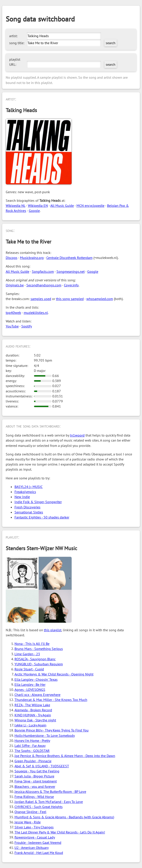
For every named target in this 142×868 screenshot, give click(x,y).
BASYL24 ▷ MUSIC (29, 487)
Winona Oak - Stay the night (35, 720)
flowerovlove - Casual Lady (35, 837)
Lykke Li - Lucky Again (30, 725)
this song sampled (70, 299)
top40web (13, 313)
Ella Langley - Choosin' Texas (36, 679)
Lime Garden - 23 (27, 654)
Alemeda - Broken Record (33, 710)
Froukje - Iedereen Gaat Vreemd (38, 843)
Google (34, 211)
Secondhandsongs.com (44, 285)
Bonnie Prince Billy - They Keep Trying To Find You (52, 730)
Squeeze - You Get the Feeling (37, 771)
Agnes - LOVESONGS (30, 690)
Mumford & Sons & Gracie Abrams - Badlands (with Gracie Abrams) (64, 817)
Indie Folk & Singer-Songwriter (38, 502)
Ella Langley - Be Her (30, 684)
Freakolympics (25, 492)
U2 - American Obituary (32, 848)
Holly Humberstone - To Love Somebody (45, 735)
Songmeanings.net (71, 271)
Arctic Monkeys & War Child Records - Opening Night (54, 674)
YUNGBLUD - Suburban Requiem (39, 664)
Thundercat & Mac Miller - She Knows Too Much (51, 700)
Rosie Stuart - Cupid (29, 669)
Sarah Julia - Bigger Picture (34, 776)
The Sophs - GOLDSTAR (32, 751)
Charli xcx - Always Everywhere (37, 695)
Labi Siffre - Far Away (30, 746)
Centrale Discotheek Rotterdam (69, 258)
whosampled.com (100, 299)
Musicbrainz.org (32, 258)
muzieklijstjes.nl (36, 313)
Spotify (27, 326)
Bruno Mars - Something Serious (39, 649)
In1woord (77, 435)
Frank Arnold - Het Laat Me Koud (39, 853)
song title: (17, 43)
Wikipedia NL (15, 206)
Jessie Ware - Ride (28, 822)
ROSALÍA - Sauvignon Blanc (35, 659)
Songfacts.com (43, 271)
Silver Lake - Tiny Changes (34, 827)
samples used (41, 299)
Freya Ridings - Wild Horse (34, 797)
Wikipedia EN (38, 206)
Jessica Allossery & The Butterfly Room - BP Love (50, 792)
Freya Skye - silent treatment (36, 781)
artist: (13, 36)
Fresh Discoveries (27, 507)
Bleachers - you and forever (35, 786)
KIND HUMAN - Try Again (33, 715)
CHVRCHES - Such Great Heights (39, 807)
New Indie (22, 497)
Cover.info (71, 285)
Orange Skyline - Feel (30, 812)
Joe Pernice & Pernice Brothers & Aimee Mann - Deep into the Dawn (65, 756)
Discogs (12, 258)
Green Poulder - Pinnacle (33, 761)
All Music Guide (62, 206)
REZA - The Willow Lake (32, 705)
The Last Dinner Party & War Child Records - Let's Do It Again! (60, 832)
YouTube (12, 326)
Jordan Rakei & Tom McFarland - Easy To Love (49, 802)
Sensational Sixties (29, 512)
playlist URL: (15, 62)
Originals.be (15, 285)
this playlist (53, 630)
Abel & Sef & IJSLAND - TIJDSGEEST (42, 766)
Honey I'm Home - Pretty (32, 741)
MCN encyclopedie (90, 206)
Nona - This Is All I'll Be (32, 644)
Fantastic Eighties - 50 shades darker (42, 517)
